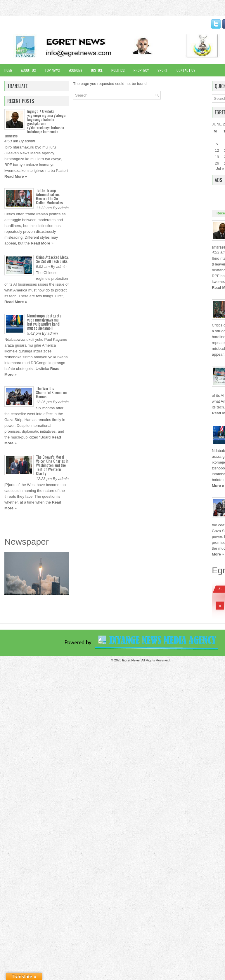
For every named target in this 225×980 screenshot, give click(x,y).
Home (8, 70)
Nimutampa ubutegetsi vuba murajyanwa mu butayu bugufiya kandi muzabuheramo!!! (45, 322)
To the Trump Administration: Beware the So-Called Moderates (49, 196)
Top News (52, 70)
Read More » (16, 176)
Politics (118, 70)
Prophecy (141, 70)
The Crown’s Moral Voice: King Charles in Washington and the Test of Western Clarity (52, 465)
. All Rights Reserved (146, 660)
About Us (28, 70)
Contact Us (186, 70)
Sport (163, 70)
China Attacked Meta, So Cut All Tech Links (52, 259)
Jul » (220, 168)
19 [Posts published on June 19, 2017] (217, 157)
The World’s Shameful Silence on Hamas (51, 392)
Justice (97, 70)
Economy (75, 70)
